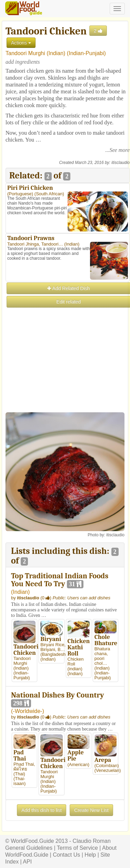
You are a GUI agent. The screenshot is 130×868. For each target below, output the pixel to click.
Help (90, 855)
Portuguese (20, 194)
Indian (56, 53)
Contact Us (66, 855)
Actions (21, 43)
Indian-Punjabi (86, 53)
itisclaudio (121, 163)
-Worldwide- (27, 711)
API (27, 862)
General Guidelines (29, 848)
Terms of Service (77, 848)
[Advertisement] (65, 373)
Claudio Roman (92, 841)
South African (49, 194)
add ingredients (23, 62)
